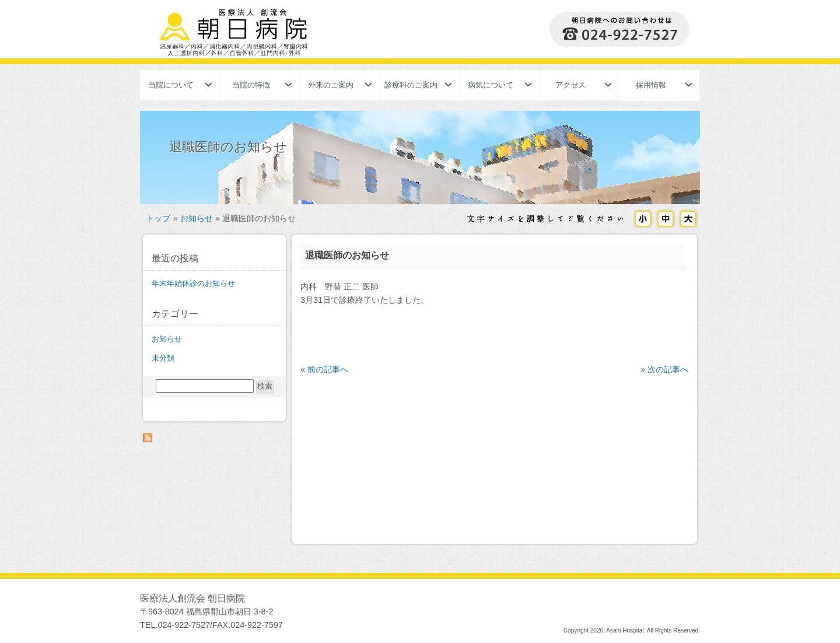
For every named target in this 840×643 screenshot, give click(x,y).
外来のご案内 (331, 85)
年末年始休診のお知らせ (193, 283)
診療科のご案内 (411, 85)
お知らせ (197, 218)
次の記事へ (668, 369)
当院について (171, 85)
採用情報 (651, 85)
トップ (158, 218)
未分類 (163, 358)
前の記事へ (328, 369)
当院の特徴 (251, 85)
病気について (491, 85)
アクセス (570, 85)
